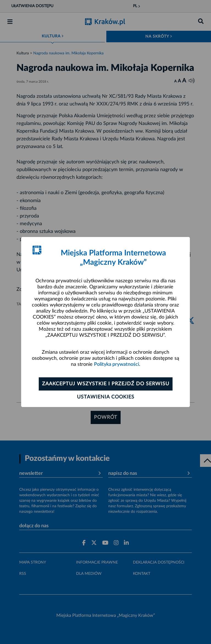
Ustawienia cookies (106, 397)
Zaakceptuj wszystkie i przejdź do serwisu (106, 384)
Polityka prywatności (116, 364)
